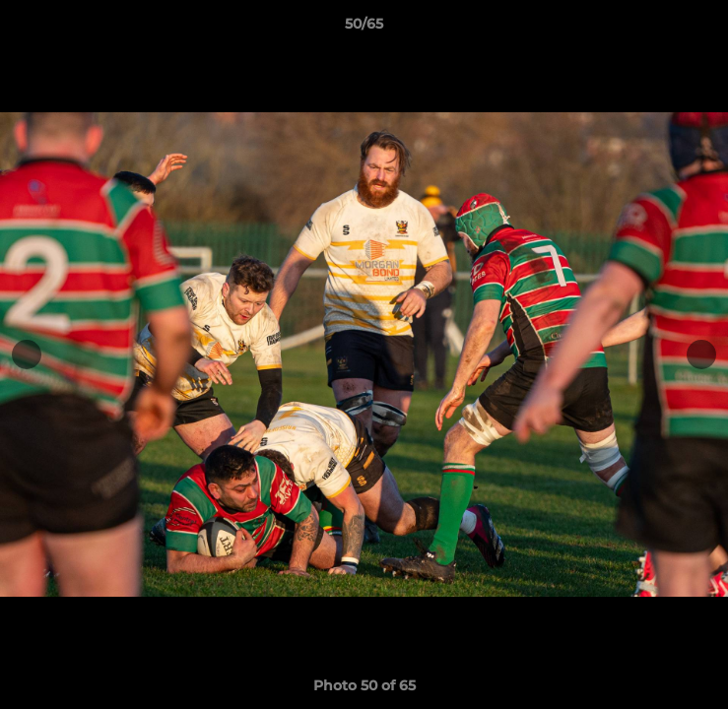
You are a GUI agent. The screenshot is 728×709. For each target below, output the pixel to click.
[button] (704, 29)
